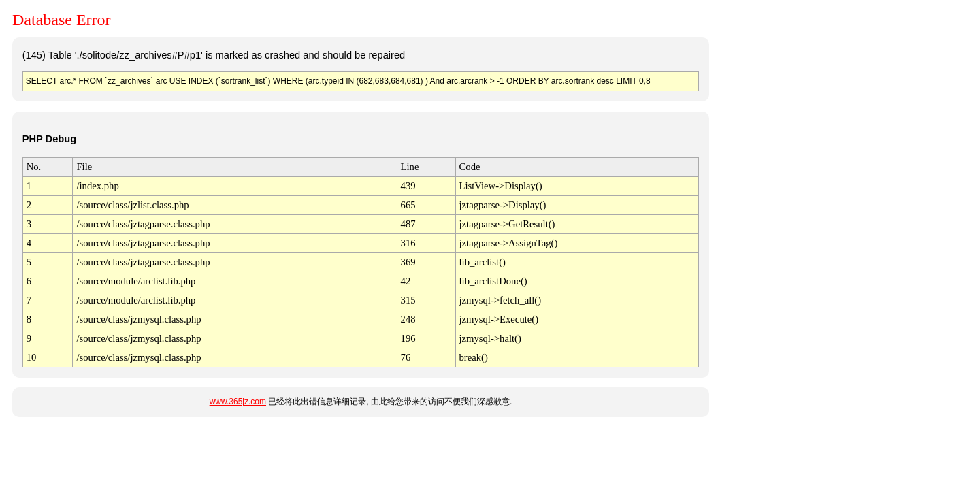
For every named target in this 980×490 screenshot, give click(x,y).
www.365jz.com (238, 402)
